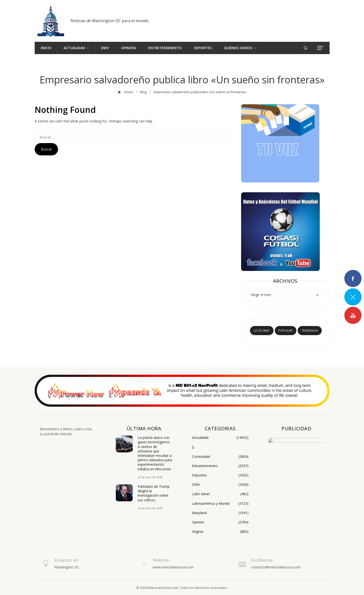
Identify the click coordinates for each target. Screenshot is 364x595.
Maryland (220, 513)
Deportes (220, 475)
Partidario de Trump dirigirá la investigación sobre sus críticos (154, 493)
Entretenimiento (220, 466)
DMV (220, 485)
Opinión (220, 522)
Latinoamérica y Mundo (220, 504)
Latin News (220, 494)
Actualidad (220, 438)
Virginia (220, 532)
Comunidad (220, 457)
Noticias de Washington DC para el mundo (110, 21)
